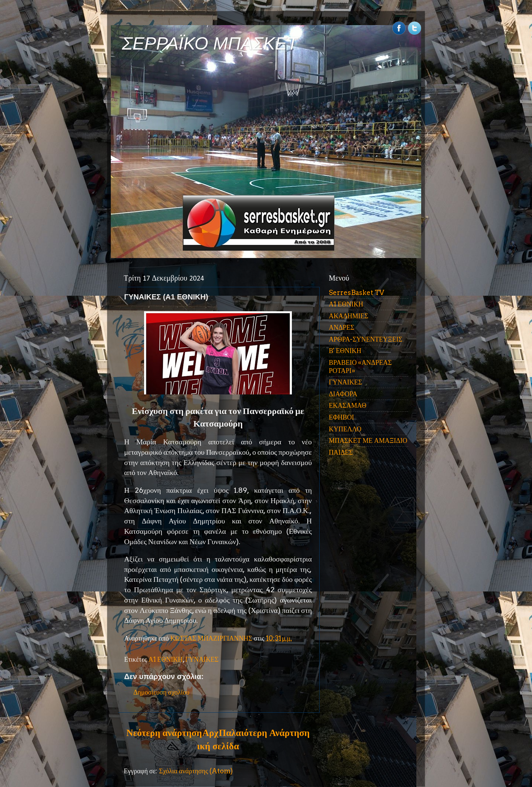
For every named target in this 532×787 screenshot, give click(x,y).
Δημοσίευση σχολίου (161, 692)
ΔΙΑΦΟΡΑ (343, 394)
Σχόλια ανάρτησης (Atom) (196, 771)
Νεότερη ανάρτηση (164, 733)
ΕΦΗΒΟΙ (341, 417)
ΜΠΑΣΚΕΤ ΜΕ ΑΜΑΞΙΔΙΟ (368, 440)
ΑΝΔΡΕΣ (342, 327)
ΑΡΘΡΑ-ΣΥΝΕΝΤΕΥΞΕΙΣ (366, 339)
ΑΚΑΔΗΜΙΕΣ (349, 316)
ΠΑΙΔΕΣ (341, 452)
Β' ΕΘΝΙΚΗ (345, 351)
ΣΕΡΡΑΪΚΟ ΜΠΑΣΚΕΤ (210, 43)
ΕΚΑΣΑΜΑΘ (348, 405)
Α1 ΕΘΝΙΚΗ (166, 659)
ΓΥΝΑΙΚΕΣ (202, 659)
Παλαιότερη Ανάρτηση (264, 733)
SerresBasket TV (357, 293)
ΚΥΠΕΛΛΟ (345, 429)
